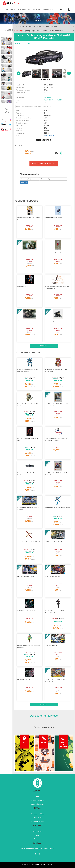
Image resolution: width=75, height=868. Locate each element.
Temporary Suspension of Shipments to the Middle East (38, 31)
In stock (37, 10)
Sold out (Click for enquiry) (44, 163)
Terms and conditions (37, 814)
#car (53, 135)
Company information (37, 821)
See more (44, 346)
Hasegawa (47, 97)
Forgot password (37, 831)
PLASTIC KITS (19, 44)
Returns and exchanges (37, 804)
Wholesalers (37, 839)
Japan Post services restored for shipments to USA (36, 26)
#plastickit (47, 135)
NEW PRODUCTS (24, 10)
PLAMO (29, 44)
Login (37, 835)
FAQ (37, 797)
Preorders (48, 10)
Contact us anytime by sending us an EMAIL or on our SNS (38, 849)
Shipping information (38, 800)
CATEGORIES (9, 10)
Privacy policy (37, 818)
